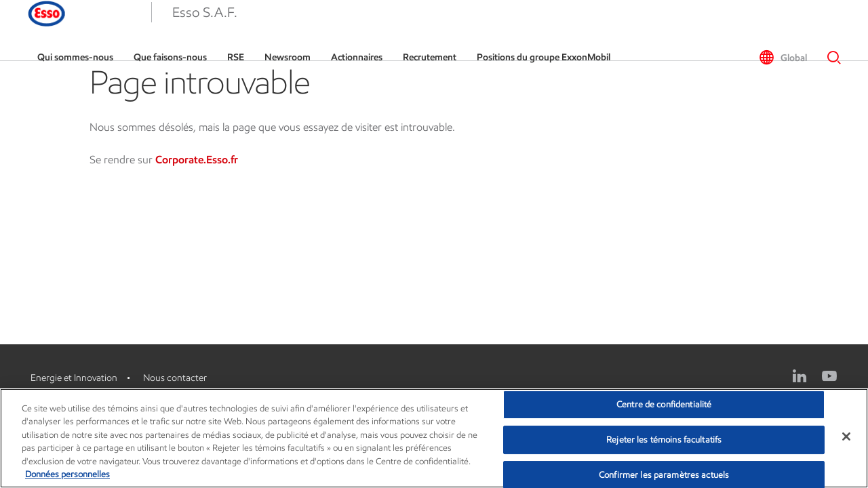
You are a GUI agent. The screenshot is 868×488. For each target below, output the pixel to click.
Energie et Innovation (74, 378)
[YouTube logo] (829, 376)
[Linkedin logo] (800, 376)
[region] (434, 438)
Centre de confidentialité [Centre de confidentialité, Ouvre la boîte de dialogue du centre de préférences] (664, 405)
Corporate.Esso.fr (197, 160)
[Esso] (110, 30)
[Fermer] (846, 436)
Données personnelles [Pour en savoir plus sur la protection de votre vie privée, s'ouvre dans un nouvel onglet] (67, 474)
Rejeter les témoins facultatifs (664, 440)
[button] (34, 30)
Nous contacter (175, 378)
